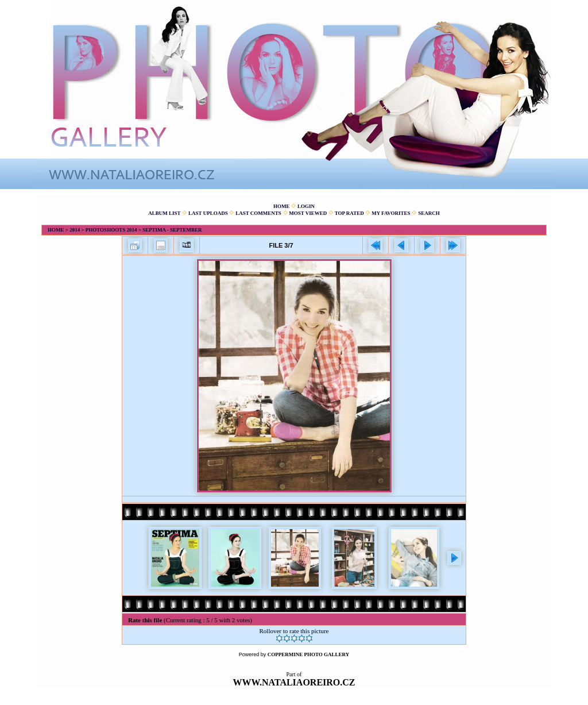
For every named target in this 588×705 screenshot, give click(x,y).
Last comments (258, 213)
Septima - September (172, 230)
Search (429, 213)
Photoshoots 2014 (111, 230)
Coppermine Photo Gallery (309, 654)
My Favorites (391, 213)
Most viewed (308, 213)
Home (282, 206)
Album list (164, 213)
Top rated (349, 213)
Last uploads (208, 213)
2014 (75, 230)
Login (306, 206)
